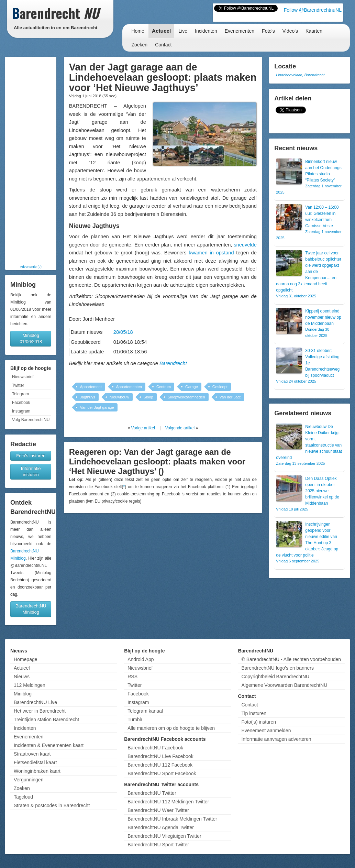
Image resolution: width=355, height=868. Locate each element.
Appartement (91, 387)
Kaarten (314, 31)
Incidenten (206, 31)
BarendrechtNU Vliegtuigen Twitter (164, 836)
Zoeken (139, 45)
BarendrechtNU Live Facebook (160, 756)
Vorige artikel (143, 428)
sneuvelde (245, 245)
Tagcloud (23, 797)
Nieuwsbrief (23, 377)
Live (183, 31)
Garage (192, 387)
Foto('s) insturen (259, 722)
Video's (290, 31)
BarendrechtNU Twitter (152, 793)
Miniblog (23, 694)
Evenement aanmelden (266, 730)
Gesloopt (220, 387)
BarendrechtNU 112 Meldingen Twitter (168, 802)
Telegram (20, 394)
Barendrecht (173, 363)
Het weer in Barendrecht (40, 711)
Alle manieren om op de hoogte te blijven (171, 728)
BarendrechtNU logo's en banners (277, 668)
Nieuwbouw (119, 397)
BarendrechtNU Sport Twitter (158, 845)
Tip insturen (254, 713)
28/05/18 (123, 332)
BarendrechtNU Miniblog (31, 609)
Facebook (21, 403)
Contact (163, 45)
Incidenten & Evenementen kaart (49, 745)
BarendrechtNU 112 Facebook (160, 765)
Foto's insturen (31, 456)
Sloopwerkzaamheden (186, 397)
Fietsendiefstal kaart (35, 762)
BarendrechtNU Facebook (155, 748)
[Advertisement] (31, 161)
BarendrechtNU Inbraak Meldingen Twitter (172, 819)
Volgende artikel (180, 428)
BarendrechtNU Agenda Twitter (161, 827)
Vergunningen (29, 780)
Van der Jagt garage (97, 407)
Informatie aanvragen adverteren (276, 739)
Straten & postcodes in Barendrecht (52, 805)
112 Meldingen (30, 685)
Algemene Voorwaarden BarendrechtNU (284, 685)
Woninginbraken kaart (37, 771)
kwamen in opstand (211, 253)
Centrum (164, 387)
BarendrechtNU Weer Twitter (158, 810)
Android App (141, 659)
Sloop (148, 397)
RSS (132, 677)
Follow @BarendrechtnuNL (313, 10)
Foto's (268, 31)
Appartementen (129, 387)
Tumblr (135, 719)
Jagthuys (88, 397)
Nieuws (22, 677)
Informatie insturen (31, 471)
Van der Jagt (230, 397)
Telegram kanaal (145, 711)
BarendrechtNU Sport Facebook (162, 773)
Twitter (18, 385)
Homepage (26, 659)
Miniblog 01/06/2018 (31, 338)
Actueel (162, 31)
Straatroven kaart (32, 754)
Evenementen (240, 31)
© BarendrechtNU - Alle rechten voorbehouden (291, 659)
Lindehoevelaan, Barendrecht (300, 75)
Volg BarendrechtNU (31, 420)
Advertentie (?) (31, 267)
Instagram (21, 411)
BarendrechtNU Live (35, 702)
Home (138, 31)
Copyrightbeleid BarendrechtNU (275, 677)
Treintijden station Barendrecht (46, 719)
